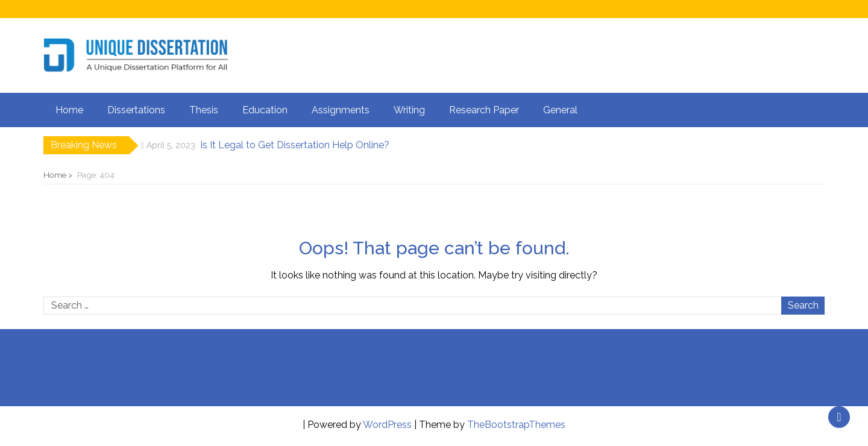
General (560, 110)
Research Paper (484, 110)
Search (803, 305)
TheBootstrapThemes (516, 425)
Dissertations (136, 110)
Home (69, 110)
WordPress (387, 425)
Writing (409, 110)
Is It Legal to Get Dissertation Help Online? (295, 145)
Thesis (204, 110)
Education (265, 110)
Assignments (341, 110)
